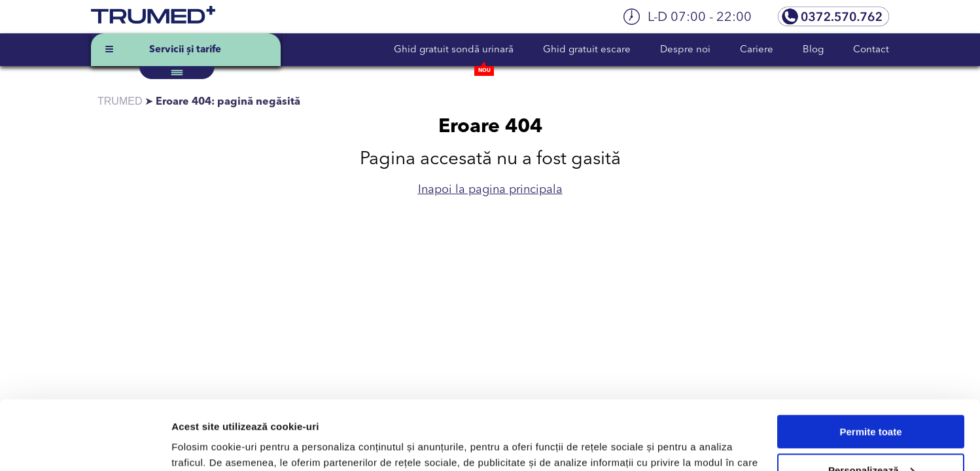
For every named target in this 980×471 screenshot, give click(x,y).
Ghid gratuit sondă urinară (454, 50)
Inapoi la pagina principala (490, 190)
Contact (871, 50)
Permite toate (870, 363)
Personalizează (871, 401)
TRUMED (120, 101)
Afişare (188, 445)
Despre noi (685, 50)
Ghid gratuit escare (587, 50)
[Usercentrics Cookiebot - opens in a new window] (85, 445)
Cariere (757, 50)
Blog (813, 50)
